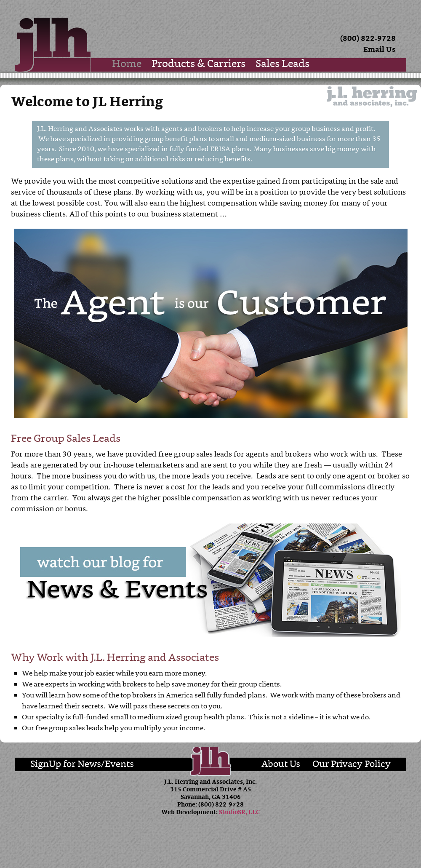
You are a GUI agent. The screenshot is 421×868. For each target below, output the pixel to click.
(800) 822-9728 (368, 39)
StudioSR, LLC (239, 813)
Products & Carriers (199, 65)
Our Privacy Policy (352, 765)
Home (127, 65)
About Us (281, 765)
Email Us (380, 50)
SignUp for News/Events (82, 765)
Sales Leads (282, 65)
